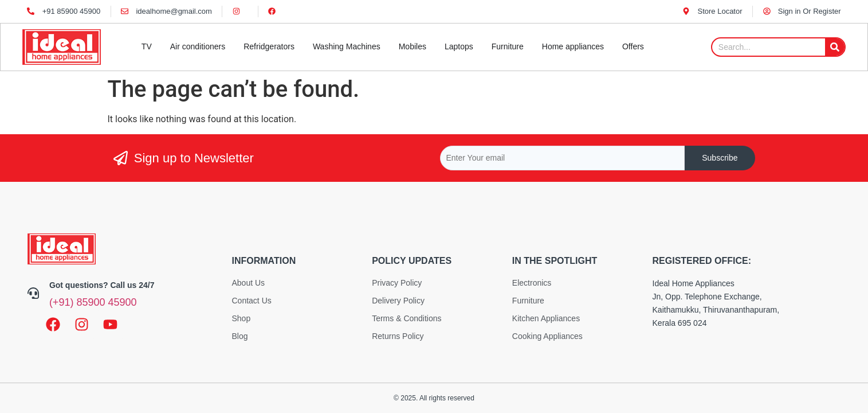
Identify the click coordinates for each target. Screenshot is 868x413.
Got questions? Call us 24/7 (102, 285)
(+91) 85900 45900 (93, 302)
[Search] (835, 47)
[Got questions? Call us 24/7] (33, 293)
